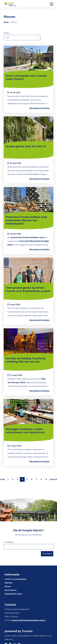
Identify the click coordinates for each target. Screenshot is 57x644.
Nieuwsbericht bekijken (39, 108)
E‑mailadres (9, 542)
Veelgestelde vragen (13, 594)
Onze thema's (11, 590)
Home (6, 22)
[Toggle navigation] (52, 4)
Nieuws (8, 586)
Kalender (9, 583)
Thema (7, 33)
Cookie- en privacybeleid (15, 579)
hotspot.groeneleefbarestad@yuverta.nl (28, 620)
